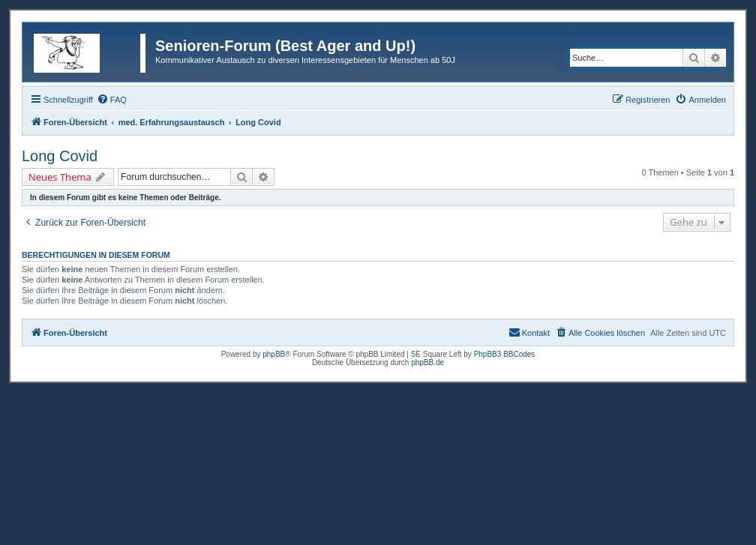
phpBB (274, 354)
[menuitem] (112, 100)
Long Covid (60, 156)
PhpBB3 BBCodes (505, 354)
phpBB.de (427, 362)
